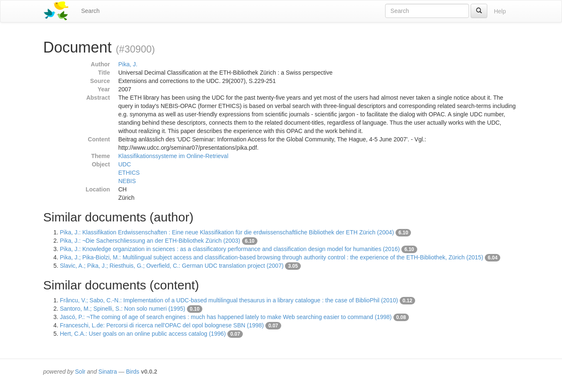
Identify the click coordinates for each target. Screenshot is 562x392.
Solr (80, 372)
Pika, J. (128, 64)
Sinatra (108, 372)
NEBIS (127, 181)
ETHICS (129, 173)
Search (91, 11)
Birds (133, 372)
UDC (125, 164)
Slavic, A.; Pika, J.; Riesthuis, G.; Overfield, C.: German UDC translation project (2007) (172, 266)
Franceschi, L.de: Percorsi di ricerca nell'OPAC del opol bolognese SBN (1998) (162, 325)
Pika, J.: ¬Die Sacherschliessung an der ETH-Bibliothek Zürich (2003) (150, 241)
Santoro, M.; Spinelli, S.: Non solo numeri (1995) (123, 309)
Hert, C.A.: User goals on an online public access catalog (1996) (143, 334)
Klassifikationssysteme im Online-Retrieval (174, 156)
